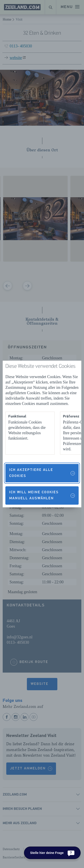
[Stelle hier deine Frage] (52, 853)
